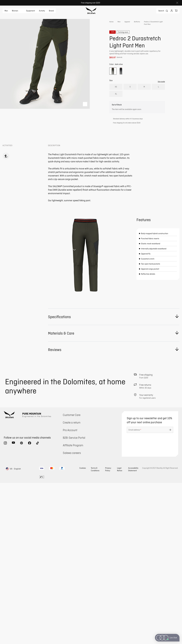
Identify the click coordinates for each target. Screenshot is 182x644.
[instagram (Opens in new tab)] (5, 605)
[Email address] (150, 591)
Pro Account (70, 591)
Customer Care (72, 576)
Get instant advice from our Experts (132, 64)
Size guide (161, 91)
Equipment (31, 11)
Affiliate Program (73, 606)
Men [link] (119, 22)
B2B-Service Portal (74, 599)
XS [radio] (116, 97)
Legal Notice (120, 630)
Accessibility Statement (133, 630)
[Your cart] (176, 11)
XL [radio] (116, 104)
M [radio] (144, 97)
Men (6, 11)
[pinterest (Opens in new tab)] (21, 605)
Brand (51, 11)
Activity (42, 11)
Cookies (83, 629)
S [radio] (130, 97)
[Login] (172, 11)
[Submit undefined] (170, 591)
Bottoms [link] (137, 22)
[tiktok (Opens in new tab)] (38, 605)
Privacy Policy (108, 630)
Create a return (72, 584)
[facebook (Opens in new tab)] (30, 605)
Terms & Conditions (95, 630)
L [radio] (158, 97)
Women (15, 11)
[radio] (113, 81)
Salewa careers (72, 614)
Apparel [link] (127, 22)
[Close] (177, 3)
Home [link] (111, 22)
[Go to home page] (91, 11)
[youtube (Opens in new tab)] (13, 605)
